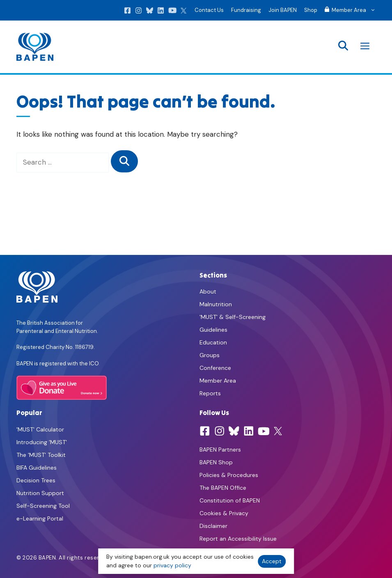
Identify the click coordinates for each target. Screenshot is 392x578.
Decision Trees (36, 480)
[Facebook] (127, 12)
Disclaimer (213, 526)
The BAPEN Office (223, 488)
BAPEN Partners (220, 450)
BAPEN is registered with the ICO (58, 364)
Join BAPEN (283, 10)
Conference (215, 368)
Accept (272, 561)
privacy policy (172, 565)
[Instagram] (139, 12)
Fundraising (246, 10)
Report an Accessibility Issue (238, 539)
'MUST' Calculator (40, 429)
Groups (210, 355)
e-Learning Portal (40, 518)
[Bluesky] (150, 12)
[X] (183, 12)
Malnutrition (216, 304)
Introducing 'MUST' (42, 442)
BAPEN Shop (216, 462)
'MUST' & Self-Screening (233, 317)
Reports (210, 393)
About (208, 291)
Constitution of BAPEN (230, 500)
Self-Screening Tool (43, 506)
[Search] (124, 161)
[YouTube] (172, 12)
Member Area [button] (352, 10)
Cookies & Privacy (224, 513)
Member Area (218, 381)
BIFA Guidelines (37, 468)
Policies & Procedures (229, 475)
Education (213, 342)
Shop (311, 10)
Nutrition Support (40, 493)
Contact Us (209, 10)
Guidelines (213, 330)
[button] (343, 47)
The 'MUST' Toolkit (41, 455)
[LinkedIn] (161, 12)
